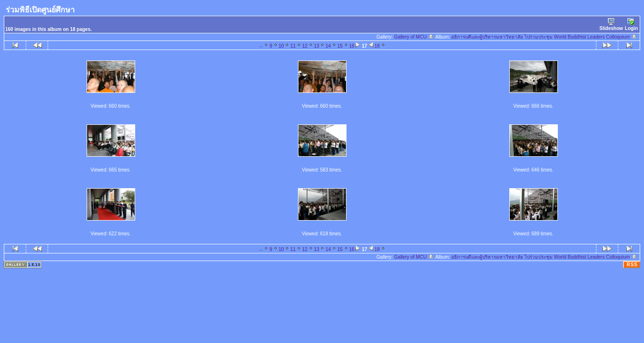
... (261, 45)
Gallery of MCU (414, 37)
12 (305, 46)
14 (328, 46)
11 (293, 46)
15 (340, 46)
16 (352, 46)
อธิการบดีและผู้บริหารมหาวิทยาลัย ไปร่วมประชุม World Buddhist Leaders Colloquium (544, 37)
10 (281, 46)
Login (631, 25)
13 (316, 46)
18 (377, 46)
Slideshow (611, 25)
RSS (632, 265)
